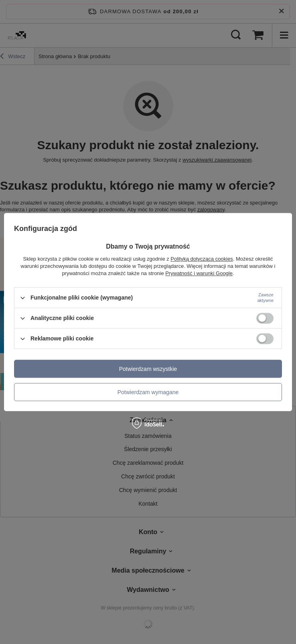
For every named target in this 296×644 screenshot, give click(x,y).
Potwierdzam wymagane (148, 392)
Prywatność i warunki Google (199, 273)
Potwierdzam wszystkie (148, 369)
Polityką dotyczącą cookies (202, 259)
